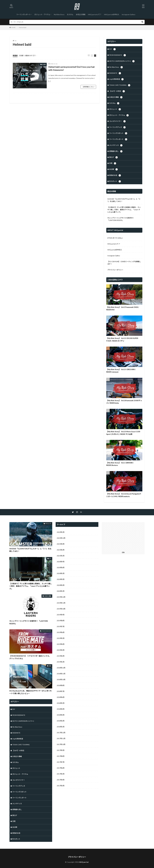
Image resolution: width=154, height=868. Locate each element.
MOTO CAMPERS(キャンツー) (122, 61)
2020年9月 (61, 562)
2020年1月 (61, 591)
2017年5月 (61, 774)
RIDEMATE (115, 73)
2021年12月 (61, 538)
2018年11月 (61, 674)
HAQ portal (84, 862)
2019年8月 (61, 621)
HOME (13, 27)
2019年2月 (61, 656)
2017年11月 (61, 738)
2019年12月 (61, 597)
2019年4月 (61, 644)
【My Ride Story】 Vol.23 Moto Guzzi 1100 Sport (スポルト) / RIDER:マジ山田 (123, 433)
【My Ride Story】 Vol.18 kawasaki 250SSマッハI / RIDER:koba (124, 402)
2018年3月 (61, 715)
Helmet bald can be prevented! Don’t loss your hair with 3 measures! (72, 68)
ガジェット (115, 109)
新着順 (15, 55)
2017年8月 (61, 756)
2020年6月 (61, 567)
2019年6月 (61, 632)
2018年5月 (61, 703)
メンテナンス (116, 145)
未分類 (44, 64)
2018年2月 (61, 721)
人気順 (21, 55)
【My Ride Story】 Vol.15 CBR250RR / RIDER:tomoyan (121, 371)
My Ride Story (59, 14)
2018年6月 (61, 697)
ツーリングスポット (118, 133)
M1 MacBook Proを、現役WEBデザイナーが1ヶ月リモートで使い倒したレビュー (30, 692)
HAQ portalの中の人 (112, 14)
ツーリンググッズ (117, 127)
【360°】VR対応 (117, 91)
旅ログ (113, 157)
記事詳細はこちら (88, 87)
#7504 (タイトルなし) (115, 238)
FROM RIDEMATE (118, 55)
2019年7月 (61, 626)
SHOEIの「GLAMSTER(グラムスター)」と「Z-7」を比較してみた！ (124, 200)
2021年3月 (61, 544)
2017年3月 (61, 786)
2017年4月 (61, 780)
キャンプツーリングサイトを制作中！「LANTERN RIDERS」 (121, 219)
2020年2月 (61, 585)
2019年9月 (61, 615)
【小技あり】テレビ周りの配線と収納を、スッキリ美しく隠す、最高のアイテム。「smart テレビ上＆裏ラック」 (124, 210)
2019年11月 (61, 603)
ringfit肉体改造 (116, 79)
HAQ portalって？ (95, 14)
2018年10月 (61, 680)
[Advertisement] (123, 536)
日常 (113, 163)
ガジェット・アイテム (42, 14)
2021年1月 (61, 556)
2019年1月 (61, 662)
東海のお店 (115, 175)
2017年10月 (61, 744)
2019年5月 (61, 638)
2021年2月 (61, 550)
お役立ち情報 (81, 14)
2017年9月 (61, 750)
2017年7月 (61, 762)
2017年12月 (61, 733)
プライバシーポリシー (115, 270)
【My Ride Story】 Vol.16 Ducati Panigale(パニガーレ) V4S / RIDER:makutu (124, 495)
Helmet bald (23, 27)
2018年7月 (61, 691)
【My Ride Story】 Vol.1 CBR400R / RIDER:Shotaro (120, 464)
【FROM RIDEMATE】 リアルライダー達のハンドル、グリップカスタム (30, 657)
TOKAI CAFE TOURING (120, 85)
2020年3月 (61, 579)
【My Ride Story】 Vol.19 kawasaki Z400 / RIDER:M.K (123, 308)
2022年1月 (61, 532)
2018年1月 (61, 727)
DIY (112, 49)
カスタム (70, 14)
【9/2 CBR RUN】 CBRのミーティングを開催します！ (124, 263)
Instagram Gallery (129, 14)
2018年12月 (61, 668)
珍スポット (115, 181)
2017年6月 (61, 768)
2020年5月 (61, 573)
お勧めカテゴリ (30, 55)
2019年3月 (61, 650)
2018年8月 (61, 685)
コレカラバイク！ (117, 121)
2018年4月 (61, 709)
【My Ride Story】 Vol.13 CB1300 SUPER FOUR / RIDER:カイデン (122, 340)
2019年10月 (61, 609)
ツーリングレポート (24, 14)
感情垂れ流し (116, 151)
